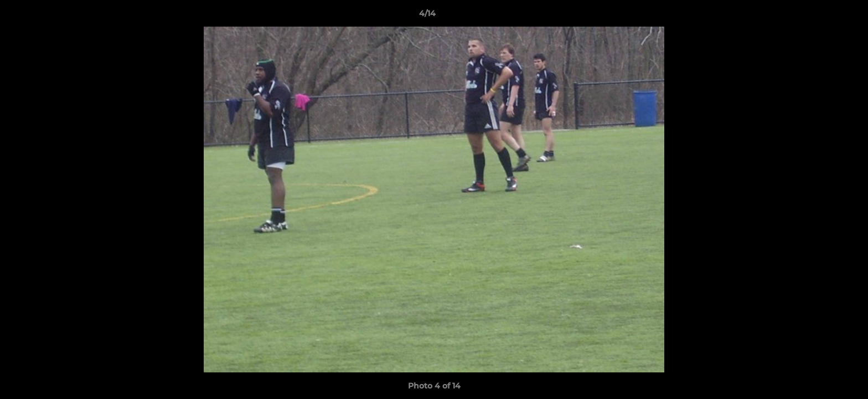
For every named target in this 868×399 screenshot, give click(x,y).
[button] (821, 16)
